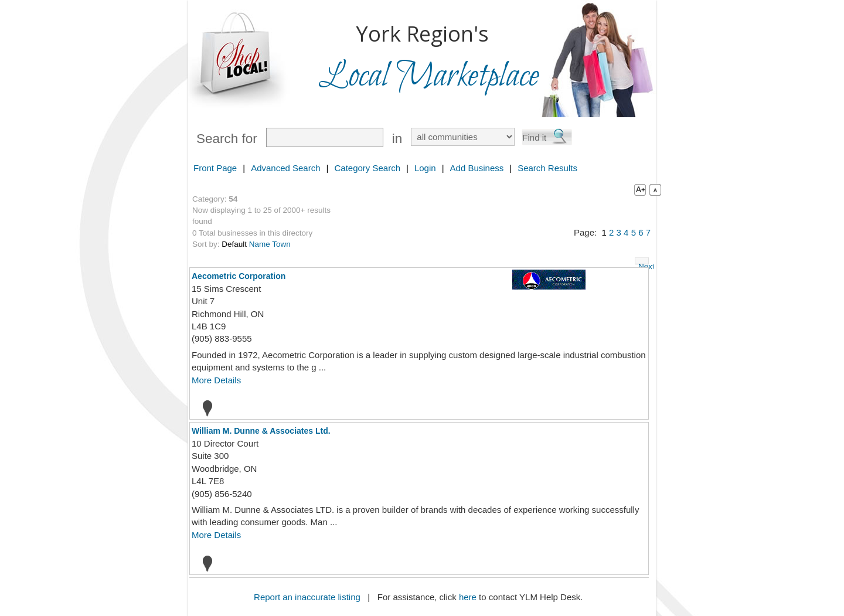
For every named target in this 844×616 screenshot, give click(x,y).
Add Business (477, 168)
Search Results (547, 168)
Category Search (367, 168)
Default (234, 244)
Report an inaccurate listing (307, 597)
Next (644, 263)
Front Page (215, 168)
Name (260, 244)
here (468, 597)
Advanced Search (285, 168)
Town (281, 244)
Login (425, 168)
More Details (216, 380)
